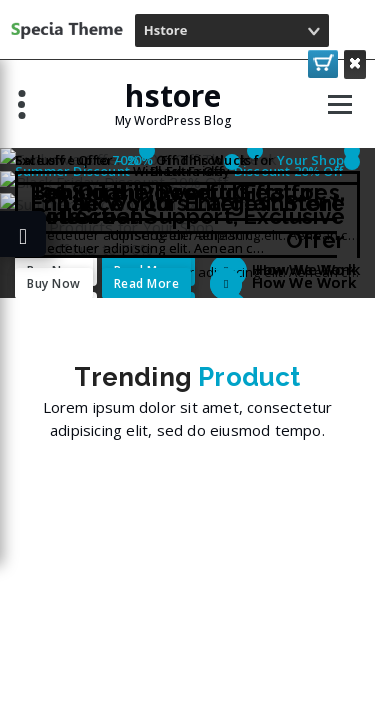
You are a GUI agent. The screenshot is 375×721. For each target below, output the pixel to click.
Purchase (323, 62)
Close (355, 63)
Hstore (166, 30)
